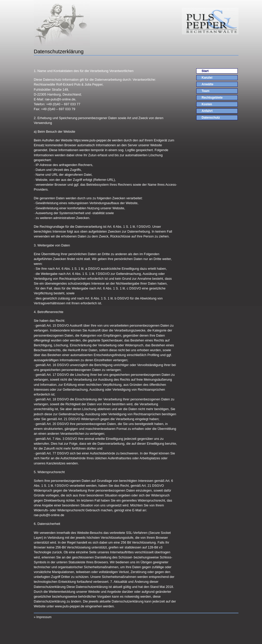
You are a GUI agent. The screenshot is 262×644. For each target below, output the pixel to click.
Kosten (207, 104)
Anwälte (208, 84)
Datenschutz (211, 118)
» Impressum (43, 617)
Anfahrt (207, 111)
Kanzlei (207, 78)
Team (205, 91)
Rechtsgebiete (212, 98)
